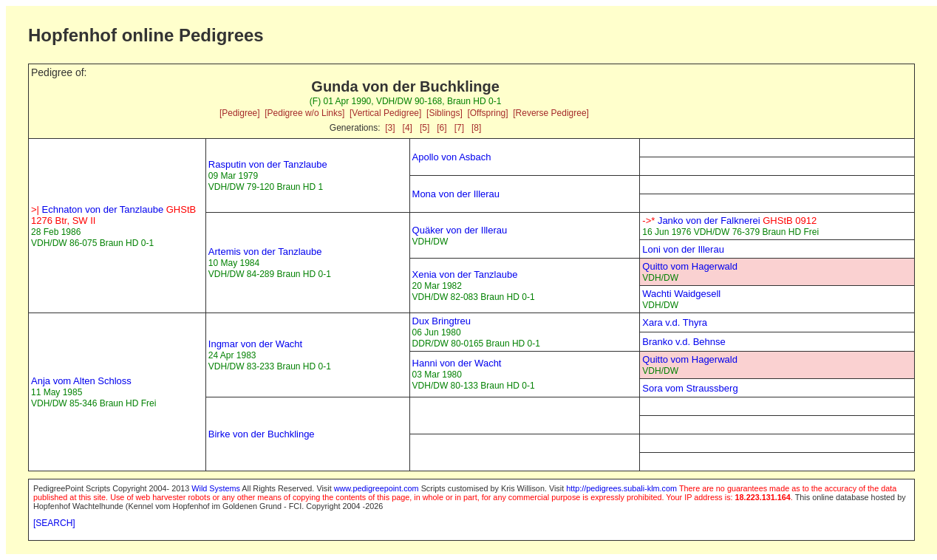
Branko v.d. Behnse (684, 342)
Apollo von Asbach (452, 157)
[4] (408, 128)
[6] (442, 128)
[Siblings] (444, 113)
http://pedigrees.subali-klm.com (621, 488)
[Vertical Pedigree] (385, 113)
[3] (390, 128)
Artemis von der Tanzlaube (265, 252)
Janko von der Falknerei (729, 221)
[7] (459, 128)
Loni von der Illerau (683, 249)
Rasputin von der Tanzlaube (268, 164)
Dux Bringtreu (442, 321)
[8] (476, 128)
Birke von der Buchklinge (262, 434)
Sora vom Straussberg (690, 388)
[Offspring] (487, 113)
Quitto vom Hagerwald (690, 266)
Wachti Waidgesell (681, 294)
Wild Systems (216, 488)
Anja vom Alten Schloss (81, 381)
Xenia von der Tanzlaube (465, 274)
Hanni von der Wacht (457, 363)
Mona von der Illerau (456, 194)
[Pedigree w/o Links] (304, 113)
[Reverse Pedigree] (551, 113)
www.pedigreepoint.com (376, 488)
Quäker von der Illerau (460, 230)
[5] (425, 128)
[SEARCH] (54, 523)
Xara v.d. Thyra (675, 322)
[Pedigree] (240, 113)
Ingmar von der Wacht (255, 344)
